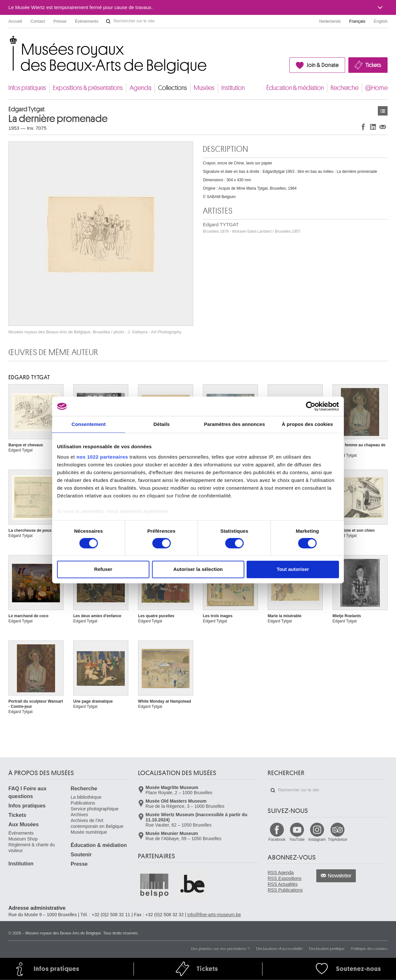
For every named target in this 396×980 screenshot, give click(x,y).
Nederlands (330, 21)
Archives (79, 815)
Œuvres (383, 111)
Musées (204, 88)
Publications (83, 803)
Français (357, 21)
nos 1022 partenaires (102, 457)
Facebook (277, 840)
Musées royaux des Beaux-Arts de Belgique (9, 42)
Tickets (373, 65)
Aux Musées (23, 824)
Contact (38, 21)
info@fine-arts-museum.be (214, 915)
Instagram (317, 840)
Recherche (344, 88)
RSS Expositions (285, 878)
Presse (60, 21)
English (381, 21)
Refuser (103, 569)
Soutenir (81, 855)
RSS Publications (285, 890)
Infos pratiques (27, 88)
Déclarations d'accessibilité (279, 949)
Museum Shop (23, 839)
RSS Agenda (281, 873)
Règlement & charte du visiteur (32, 848)
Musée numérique (89, 832)
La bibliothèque (86, 797)
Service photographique (95, 809)
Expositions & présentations (88, 88)
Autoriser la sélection (198, 569)
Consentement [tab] (89, 424)
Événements (87, 21)
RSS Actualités (283, 884)
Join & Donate (323, 65)
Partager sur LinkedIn (373, 127)
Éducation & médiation (295, 88)
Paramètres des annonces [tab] (234, 424)
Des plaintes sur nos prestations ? (220, 949)
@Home (376, 88)
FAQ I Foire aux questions (27, 792)
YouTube (297, 840)
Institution (233, 88)
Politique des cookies (369, 949)
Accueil (15, 21)
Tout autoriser (293, 569)
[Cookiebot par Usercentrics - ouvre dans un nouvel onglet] (311, 406)
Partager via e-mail (383, 127)
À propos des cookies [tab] (308, 424)
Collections (173, 88)
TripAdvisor (338, 840)
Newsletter (340, 876)
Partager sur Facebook (363, 127)
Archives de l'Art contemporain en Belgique (97, 823)
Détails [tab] (162, 424)
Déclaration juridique (327, 949)
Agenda (140, 88)
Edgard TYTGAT (252, 228)
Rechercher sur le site (108, 21)
